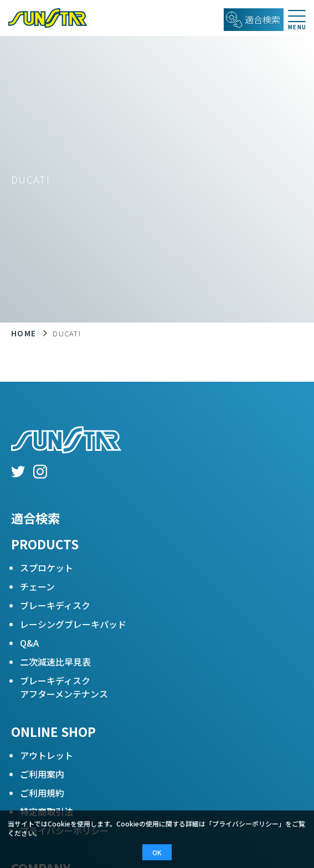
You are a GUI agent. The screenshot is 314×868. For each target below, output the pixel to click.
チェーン (37, 586)
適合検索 (35, 518)
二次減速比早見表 (55, 662)
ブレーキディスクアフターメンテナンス (64, 687)
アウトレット (47, 755)
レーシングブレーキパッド (73, 624)
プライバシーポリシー (245, 823)
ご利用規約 (42, 793)
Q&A (29, 643)
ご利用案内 (42, 774)
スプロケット (47, 568)
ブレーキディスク (55, 605)
